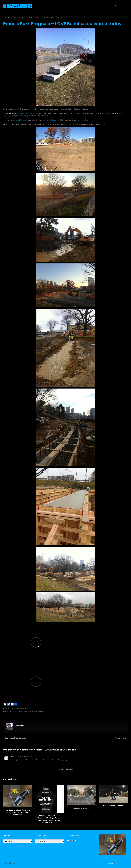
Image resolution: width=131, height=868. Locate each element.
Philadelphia (34, 711)
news (18, 708)
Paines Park (26, 711)
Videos (23, 120)
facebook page (34, 113)
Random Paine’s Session (113, 806)
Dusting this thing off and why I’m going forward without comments (18, 812)
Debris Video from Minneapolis (16, 738)
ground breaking (83, 120)
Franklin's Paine (18, 711)
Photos (17, 120)
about (116, 6)
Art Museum (9, 711)
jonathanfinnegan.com (22, 729)
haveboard (20, 725)
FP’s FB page (52, 120)
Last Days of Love (81, 808)
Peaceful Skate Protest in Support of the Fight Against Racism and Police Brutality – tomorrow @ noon (50, 819)
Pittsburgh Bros (121, 738)
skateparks (24, 708)
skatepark (42, 711)
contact (124, 6)
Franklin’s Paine (23, 113)
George (13, 757)
